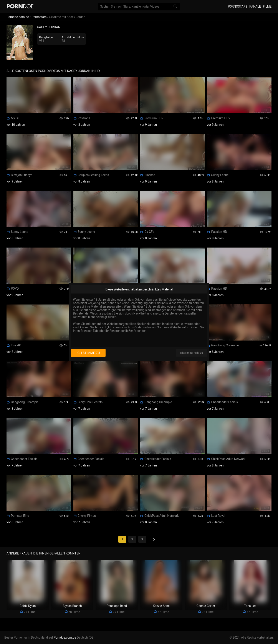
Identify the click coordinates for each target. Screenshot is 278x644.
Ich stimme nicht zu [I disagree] (192, 353)
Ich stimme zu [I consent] (88, 353)
